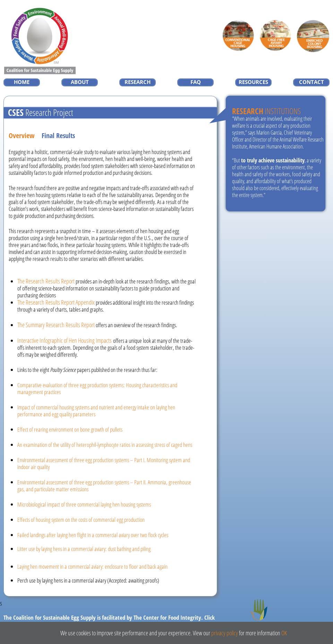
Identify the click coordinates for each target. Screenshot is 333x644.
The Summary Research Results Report (56, 325)
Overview (22, 135)
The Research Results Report (46, 281)
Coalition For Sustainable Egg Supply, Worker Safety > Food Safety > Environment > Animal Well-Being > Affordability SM (40, 41)
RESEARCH (138, 82)
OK (284, 633)
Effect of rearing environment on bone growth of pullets (70, 429)
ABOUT (80, 82)
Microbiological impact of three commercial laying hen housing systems (84, 504)
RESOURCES (253, 82)
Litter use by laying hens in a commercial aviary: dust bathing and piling (84, 549)
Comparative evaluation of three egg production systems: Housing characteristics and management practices (97, 388)
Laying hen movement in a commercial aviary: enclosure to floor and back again (92, 566)
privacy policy (225, 633)
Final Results (58, 135)
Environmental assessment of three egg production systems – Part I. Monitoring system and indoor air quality (104, 463)
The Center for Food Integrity (260, 616)
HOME (22, 82)
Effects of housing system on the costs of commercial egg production (81, 520)
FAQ (196, 82)
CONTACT (311, 82)
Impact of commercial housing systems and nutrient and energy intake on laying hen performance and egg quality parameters (96, 411)
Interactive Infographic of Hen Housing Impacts (65, 340)
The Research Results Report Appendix (56, 302)
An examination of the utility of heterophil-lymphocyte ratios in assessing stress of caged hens (105, 445)
